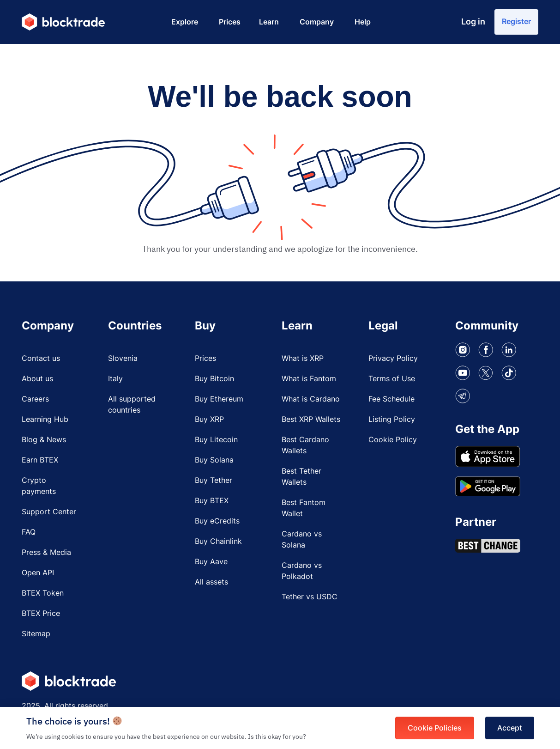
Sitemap (36, 634)
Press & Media (46, 553)
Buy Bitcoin (214, 379)
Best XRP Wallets (311, 420)
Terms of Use (392, 379)
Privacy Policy (393, 359)
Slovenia (123, 359)
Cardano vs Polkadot (302, 571)
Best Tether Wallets (301, 477)
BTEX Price (41, 614)
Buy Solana (214, 460)
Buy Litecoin (216, 440)
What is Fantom (309, 379)
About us (37, 379)
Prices (205, 359)
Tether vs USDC (310, 597)
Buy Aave (211, 562)
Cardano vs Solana (302, 540)
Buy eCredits (217, 521)
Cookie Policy (393, 440)
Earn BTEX (40, 460)
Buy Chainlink (218, 542)
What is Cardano (311, 399)
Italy (115, 379)
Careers (35, 399)
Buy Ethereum (219, 399)
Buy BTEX (212, 501)
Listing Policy (392, 420)
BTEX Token (43, 593)
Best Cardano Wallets (305, 445)
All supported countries (132, 405)
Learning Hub (45, 420)
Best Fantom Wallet (304, 508)
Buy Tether (214, 481)
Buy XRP (209, 420)
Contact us (41, 359)
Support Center (49, 512)
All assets (211, 582)
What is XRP (303, 359)
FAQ (29, 532)
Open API (38, 573)
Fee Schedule (391, 399)
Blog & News (44, 440)
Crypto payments (39, 486)
